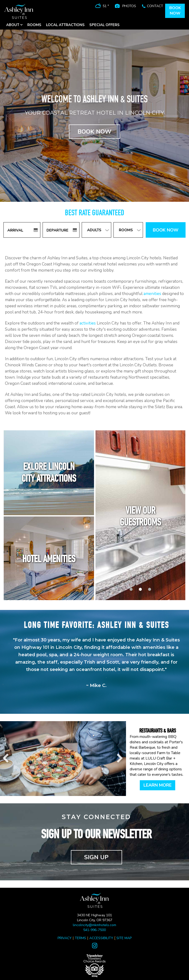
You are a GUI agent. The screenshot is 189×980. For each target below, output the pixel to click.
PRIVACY (65, 938)
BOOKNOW (175, 11)
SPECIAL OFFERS (104, 25)
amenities (152, 294)
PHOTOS (129, 6)
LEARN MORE (157, 785)
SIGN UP (96, 857)
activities (88, 323)
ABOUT (14, 25)
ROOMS (34, 25)
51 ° (106, 6)
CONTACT (155, 6)
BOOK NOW (94, 132)
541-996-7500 (94, 930)
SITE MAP (124, 938)
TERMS (80, 938)
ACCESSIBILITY (101, 938)
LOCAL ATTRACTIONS (65, 25)
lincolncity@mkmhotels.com (94, 925)
